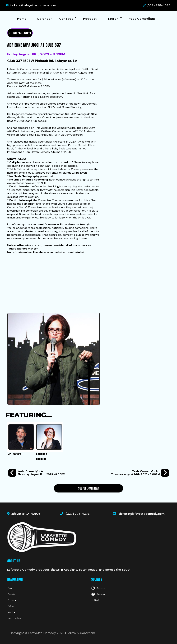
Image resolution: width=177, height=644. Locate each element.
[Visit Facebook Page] (98, 588)
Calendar (45, 19)
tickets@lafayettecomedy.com (33, 5)
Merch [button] (115, 19)
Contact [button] (68, 19)
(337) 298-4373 (159, 5)
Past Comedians (142, 19)
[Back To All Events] (20, 33)
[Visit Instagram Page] (98, 594)
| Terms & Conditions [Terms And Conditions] (80, 633)
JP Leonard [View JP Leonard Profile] (15, 454)
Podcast (90, 19)
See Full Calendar (89, 488)
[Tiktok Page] (95, 600)
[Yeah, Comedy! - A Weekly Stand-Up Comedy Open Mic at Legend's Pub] (37, 473)
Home (22, 19)
